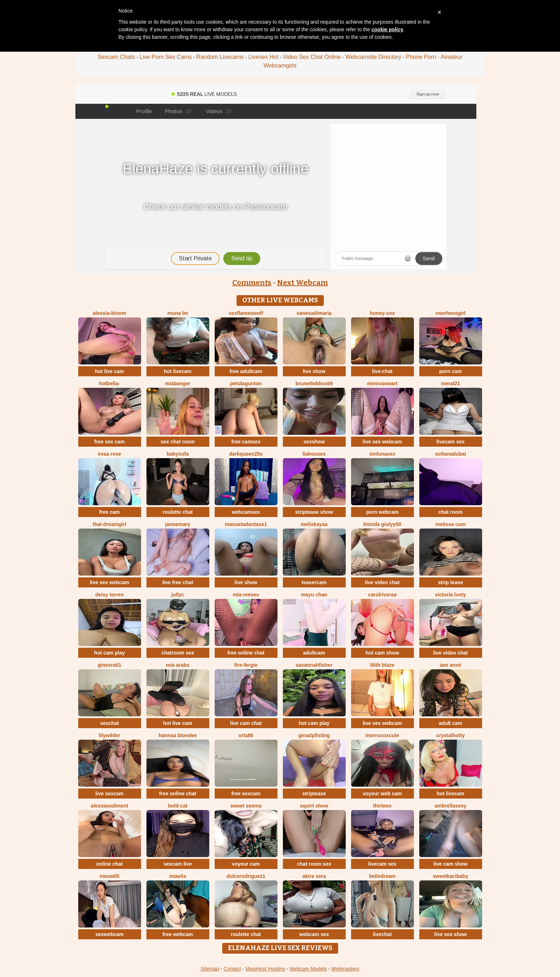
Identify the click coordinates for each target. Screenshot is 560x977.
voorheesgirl (451, 313)
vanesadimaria (314, 313)
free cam (109, 512)
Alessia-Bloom (109, 313)
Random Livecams (220, 57)
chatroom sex (178, 653)
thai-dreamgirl (109, 524)
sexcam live (178, 864)
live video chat (382, 582)
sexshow (314, 442)
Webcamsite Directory (373, 57)
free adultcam (246, 371)
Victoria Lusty (451, 595)
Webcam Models (308, 969)
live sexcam (110, 794)
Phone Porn (421, 57)
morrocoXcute (382, 735)
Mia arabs (178, 665)
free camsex (246, 442)
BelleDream (382, 876)
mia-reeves (246, 595)
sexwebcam (110, 934)
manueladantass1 (246, 524)
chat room (451, 512)
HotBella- (109, 383)
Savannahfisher (314, 665)
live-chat (382, 371)
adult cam (450, 723)
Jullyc (178, 595)
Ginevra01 (109, 665)
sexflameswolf (246, 313)
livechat (382, 934)
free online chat (246, 653)
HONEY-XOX (382, 313)
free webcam (178, 934)
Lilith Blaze (382, 665)
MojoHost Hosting (265, 969)
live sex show (451, 934)
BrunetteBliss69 (314, 383)
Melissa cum (451, 524)
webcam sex (314, 934)
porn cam (450, 371)
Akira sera (314, 876)
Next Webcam (302, 283)
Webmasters (345, 969)
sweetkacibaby (451, 876)
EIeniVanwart (382, 383)
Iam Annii (451, 665)
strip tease (451, 582)
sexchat (109, 723)
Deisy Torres (109, 595)
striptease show (314, 512)
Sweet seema (246, 806)
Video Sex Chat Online (312, 57)
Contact (232, 969)
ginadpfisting (314, 735)
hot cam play (109, 653)
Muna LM (178, 313)
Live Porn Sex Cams (166, 57)
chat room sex (314, 864)
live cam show (451, 864)
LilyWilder (109, 735)
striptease (314, 794)
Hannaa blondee (178, 735)
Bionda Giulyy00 (382, 524)
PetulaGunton (246, 383)
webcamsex (246, 512)
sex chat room (178, 442)
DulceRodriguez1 (246, 876)
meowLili (109, 876)
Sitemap (210, 969)
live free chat (178, 582)
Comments (252, 283)
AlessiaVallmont (109, 806)
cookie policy (388, 29)
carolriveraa (382, 595)
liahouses (314, 454)
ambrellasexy (451, 806)
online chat (109, 864)
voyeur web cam (382, 794)
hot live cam (110, 371)
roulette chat (178, 512)
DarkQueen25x (246, 454)
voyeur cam (246, 864)
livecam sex (451, 442)
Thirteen (382, 806)
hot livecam (178, 371)
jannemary (178, 524)
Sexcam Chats (116, 57)
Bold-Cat (178, 806)
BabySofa (178, 454)
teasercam (314, 582)
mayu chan (314, 595)
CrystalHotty (450, 735)
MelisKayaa (314, 524)
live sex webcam (382, 442)
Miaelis (178, 876)
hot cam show (382, 653)
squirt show (314, 806)
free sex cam (110, 442)
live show (314, 371)
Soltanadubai (451, 454)
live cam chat (246, 723)
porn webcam (382, 512)
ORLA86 (246, 735)
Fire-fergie (246, 665)
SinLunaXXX (382, 454)
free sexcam (246, 794)
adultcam (314, 653)
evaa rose (110, 454)
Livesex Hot (263, 57)
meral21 (451, 383)
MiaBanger (178, 383)
